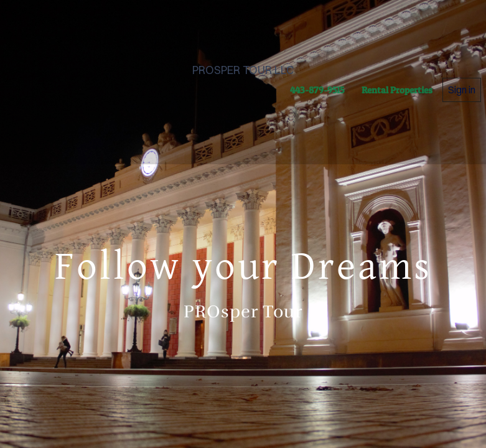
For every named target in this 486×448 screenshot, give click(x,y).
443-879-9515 (317, 90)
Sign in (462, 90)
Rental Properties (397, 90)
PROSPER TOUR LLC (243, 70)
